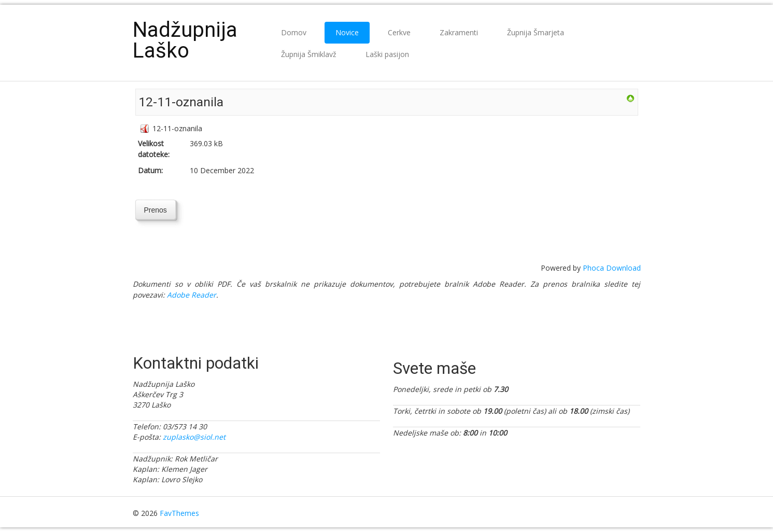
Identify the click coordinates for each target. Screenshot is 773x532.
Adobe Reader (192, 295)
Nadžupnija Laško (185, 40)
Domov (294, 32)
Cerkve (399, 32)
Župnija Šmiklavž (309, 54)
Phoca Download (612, 268)
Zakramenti (459, 32)
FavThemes (179, 513)
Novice (347, 32)
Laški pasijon (387, 54)
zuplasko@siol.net (194, 437)
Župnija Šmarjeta (536, 32)
